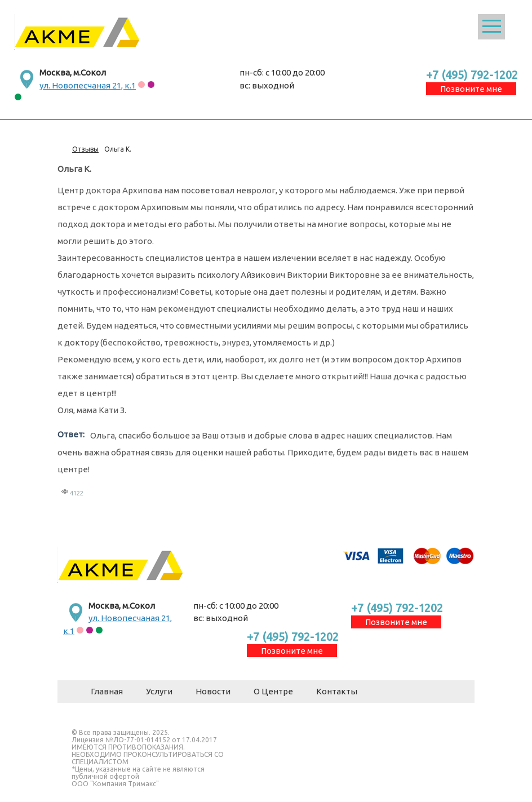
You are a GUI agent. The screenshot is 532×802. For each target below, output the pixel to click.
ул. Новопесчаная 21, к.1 (88, 85)
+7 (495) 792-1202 (472, 75)
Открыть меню (491, 27)
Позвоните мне (471, 89)
